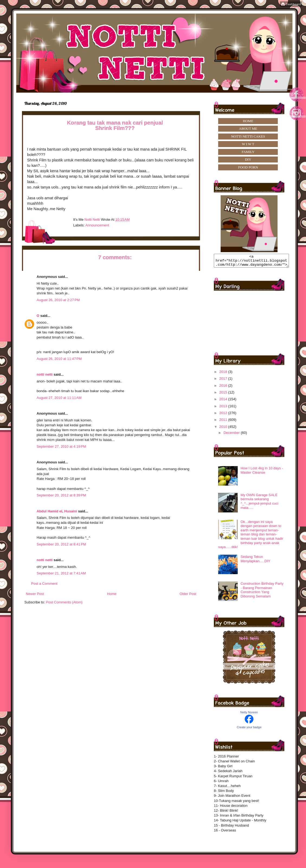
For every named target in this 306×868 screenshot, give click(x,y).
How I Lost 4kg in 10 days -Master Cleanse (262, 473)
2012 (224, 415)
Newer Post (35, 594)
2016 (224, 388)
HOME (248, 121)
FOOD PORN (248, 167)
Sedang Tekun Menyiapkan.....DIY (255, 561)
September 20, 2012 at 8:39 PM (61, 495)
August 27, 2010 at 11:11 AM (59, 398)
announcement (97, 225)
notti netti (45, 374)
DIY (248, 159)
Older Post (188, 594)
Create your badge (249, 730)
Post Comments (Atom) (64, 602)
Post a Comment (44, 583)
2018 (224, 374)
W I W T (248, 144)
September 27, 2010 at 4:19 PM (61, 446)
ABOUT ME (248, 129)
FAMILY (248, 152)
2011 (224, 422)
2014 (224, 402)
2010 (224, 429)
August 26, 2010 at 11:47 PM (59, 359)
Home (112, 594)
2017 (224, 381)
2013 (224, 409)
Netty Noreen (249, 715)
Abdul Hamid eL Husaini (57, 511)
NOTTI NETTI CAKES (248, 136)
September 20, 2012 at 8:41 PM (61, 544)
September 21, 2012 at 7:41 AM (61, 573)
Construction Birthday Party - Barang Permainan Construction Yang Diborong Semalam (262, 592)
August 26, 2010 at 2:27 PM (58, 300)
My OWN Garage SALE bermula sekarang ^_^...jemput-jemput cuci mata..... (259, 504)
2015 (224, 395)
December (232, 435)
